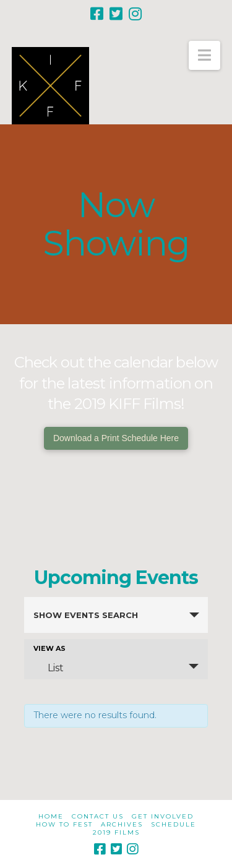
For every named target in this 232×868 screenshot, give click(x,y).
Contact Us (98, 816)
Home (51, 816)
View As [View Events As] (49, 649)
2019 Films (116, 832)
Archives (122, 824)
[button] (204, 55)
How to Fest (64, 824)
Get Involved (163, 816)
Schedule (174, 824)
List (48, 668)
